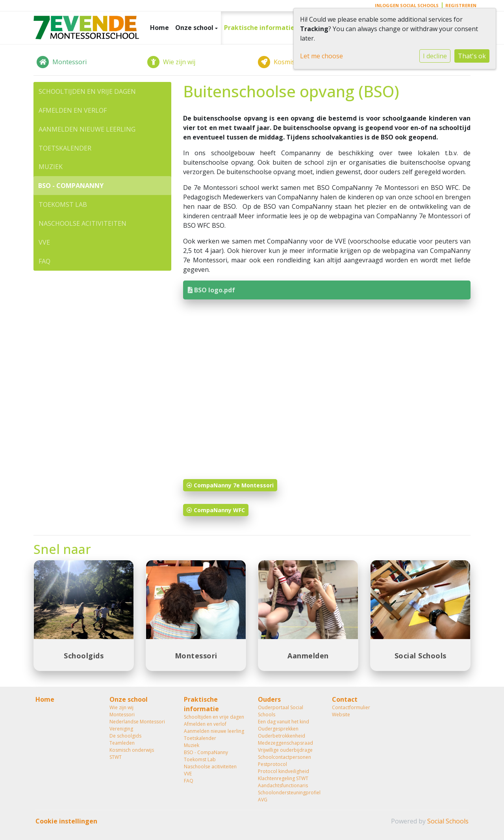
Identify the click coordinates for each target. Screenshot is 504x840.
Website (341, 715)
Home (159, 28)
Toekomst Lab (63, 204)
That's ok (472, 56)
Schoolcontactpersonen (284, 757)
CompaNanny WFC (216, 510)
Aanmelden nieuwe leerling (87, 129)
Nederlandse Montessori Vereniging (137, 725)
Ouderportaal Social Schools (281, 711)
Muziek (51, 167)
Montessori (122, 715)
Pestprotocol (272, 764)
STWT (116, 757)
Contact (345, 699)
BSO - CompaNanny (71, 186)
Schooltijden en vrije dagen (87, 91)
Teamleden (122, 743)
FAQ (44, 261)
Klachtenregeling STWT (283, 778)
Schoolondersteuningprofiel (289, 793)
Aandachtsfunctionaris (283, 785)
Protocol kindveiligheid (283, 771)
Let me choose (321, 56)
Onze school (195, 28)
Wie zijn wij (121, 707)
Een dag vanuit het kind (283, 722)
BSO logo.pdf (211, 290)
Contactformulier (351, 707)
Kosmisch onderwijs (132, 750)
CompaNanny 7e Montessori (230, 485)
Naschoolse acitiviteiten (82, 223)
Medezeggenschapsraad (285, 743)
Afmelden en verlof (73, 110)
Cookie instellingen (66, 821)
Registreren (461, 5)
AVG (263, 800)
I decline (435, 56)
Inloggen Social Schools (407, 5)
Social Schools (448, 821)
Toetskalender (65, 148)
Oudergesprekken (278, 729)
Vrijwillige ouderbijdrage (285, 750)
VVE (44, 242)
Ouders (269, 699)
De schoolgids (125, 736)
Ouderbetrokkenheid (282, 736)
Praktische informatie (260, 28)
